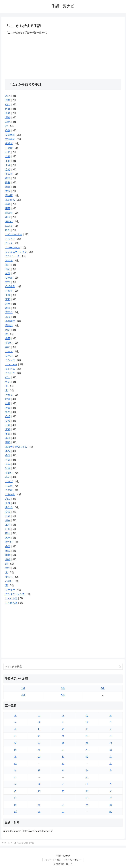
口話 (8, 516)
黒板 (8, 451)
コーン (9, 356)
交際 (8, 131)
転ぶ (8, 377)
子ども (9, 577)
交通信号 (10, 286)
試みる (9, 226)
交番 (8, 421)
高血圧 (9, 196)
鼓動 (8, 404)
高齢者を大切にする (16, 447)
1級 (23, 688)
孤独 (8, 113)
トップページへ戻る (52, 860)
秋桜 (8, 468)
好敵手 (9, 291)
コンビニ (10, 369)
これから (10, 494)
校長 (8, 304)
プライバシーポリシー (73, 860)
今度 (8, 546)
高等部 (9, 326)
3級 (103, 688)
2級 (63, 688)
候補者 (9, 144)
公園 (8, 425)
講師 (8, 187)
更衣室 (9, 174)
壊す (8, 269)
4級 (23, 695)
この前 (9, 490)
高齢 (8, 204)
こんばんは (11, 603)
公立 (8, 152)
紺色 (8, 568)
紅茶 (8, 529)
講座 (8, 308)
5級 (63, 695)
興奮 (8, 100)
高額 (8, 442)
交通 (8, 416)
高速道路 (10, 200)
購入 (8, 533)
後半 (8, 412)
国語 (8, 330)
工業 (8, 161)
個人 (8, 105)
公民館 (9, 148)
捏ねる (9, 395)
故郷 (8, 399)
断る (8, 230)
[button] (120, 667)
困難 (8, 555)
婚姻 (8, 559)
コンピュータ (13, 256)
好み (8, 520)
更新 (8, 299)
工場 (8, 165)
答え (8, 382)
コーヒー (10, 590)
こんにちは (11, 598)
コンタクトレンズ (15, 594)
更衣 (8, 434)
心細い (9, 581)
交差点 (9, 278)
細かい (9, 221)
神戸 (8, 347)
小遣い (9, 343)
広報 (8, 429)
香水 (8, 191)
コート (9, 351)
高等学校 (10, 321)
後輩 (8, 408)
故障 (8, 274)
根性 (8, 217)
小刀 (8, 477)
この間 (9, 486)
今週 (8, 460)
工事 (8, 295)
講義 (8, 183)
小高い (9, 473)
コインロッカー (14, 234)
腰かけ (9, 542)
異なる (9, 507)
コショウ (10, 360)
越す (8, 265)
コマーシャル (13, 248)
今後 (8, 455)
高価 (8, 438)
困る (8, 551)
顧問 (8, 122)
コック (9, 243)
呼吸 (8, 109)
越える (9, 261)
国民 (8, 209)
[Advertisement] (63, 57)
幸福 (8, 170)
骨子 (8, 339)
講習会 (9, 312)
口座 (8, 156)
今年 (8, 464)
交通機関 (10, 135)
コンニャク (11, 364)
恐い (8, 96)
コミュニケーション (16, 252)
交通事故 (10, 139)
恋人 (8, 499)
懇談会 (9, 213)
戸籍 (8, 118)
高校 (8, 317)
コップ (9, 481)
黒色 (8, 538)
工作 (8, 525)
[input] (63, 667)
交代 (8, 282)
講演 (8, 178)
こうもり (10, 239)
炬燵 (8, 503)
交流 (8, 512)
